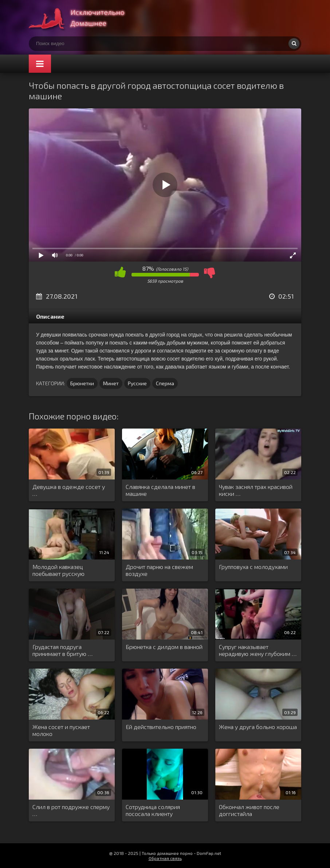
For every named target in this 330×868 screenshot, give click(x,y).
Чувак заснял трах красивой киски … (256, 490)
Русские (137, 383)
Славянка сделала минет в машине (160, 490)
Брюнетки (82, 383)
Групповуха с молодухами (253, 567)
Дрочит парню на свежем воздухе (159, 570)
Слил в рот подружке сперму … (71, 810)
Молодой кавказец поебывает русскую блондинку (58, 570)
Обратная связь (165, 858)
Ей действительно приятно (161, 727)
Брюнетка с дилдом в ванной (164, 647)
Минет (111, 383)
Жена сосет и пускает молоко (61, 730)
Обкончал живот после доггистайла (249, 810)
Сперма (165, 383)
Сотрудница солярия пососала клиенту (153, 810)
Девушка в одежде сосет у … (69, 490)
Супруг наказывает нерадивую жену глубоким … (258, 650)
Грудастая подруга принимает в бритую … (62, 650)
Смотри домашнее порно (83, 18)
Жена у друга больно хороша (258, 727)
